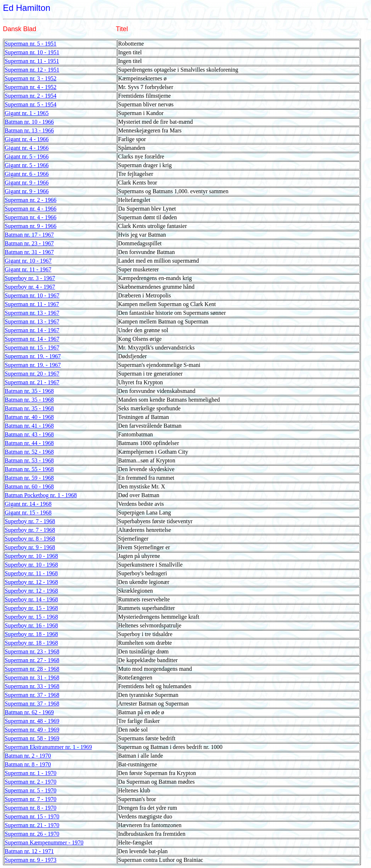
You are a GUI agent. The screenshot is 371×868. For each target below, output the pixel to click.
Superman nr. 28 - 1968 (32, 669)
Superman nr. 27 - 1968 (32, 660)
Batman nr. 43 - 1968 (29, 434)
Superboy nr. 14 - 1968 (31, 599)
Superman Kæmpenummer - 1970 (44, 842)
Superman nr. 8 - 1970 (31, 808)
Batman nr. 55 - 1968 (29, 469)
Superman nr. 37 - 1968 (32, 695)
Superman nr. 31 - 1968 (32, 678)
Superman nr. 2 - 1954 (31, 96)
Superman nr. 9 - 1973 (31, 860)
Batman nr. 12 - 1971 (29, 851)
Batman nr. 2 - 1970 (28, 756)
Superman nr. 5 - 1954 (31, 104)
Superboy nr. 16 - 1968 (31, 625)
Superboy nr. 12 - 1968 (31, 582)
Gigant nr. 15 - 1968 (28, 513)
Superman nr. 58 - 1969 (32, 738)
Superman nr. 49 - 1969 (32, 730)
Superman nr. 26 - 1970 (32, 834)
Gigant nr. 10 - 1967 (28, 261)
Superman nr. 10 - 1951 (32, 52)
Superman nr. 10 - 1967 (32, 295)
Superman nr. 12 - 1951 (32, 70)
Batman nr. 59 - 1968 (29, 478)
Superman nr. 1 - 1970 (31, 773)
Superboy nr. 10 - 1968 (31, 556)
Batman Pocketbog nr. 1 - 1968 (41, 495)
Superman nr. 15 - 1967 (32, 348)
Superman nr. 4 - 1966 (31, 209)
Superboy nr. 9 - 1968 (30, 547)
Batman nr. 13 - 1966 (29, 130)
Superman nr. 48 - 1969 (32, 721)
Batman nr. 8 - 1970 (28, 764)
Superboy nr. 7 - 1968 (30, 521)
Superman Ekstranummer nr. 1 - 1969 (48, 747)
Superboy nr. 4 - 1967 (30, 287)
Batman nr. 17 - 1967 (29, 235)
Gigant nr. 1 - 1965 (27, 113)
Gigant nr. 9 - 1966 (27, 183)
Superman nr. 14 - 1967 (32, 330)
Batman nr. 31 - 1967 (29, 252)
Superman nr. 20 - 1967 (32, 374)
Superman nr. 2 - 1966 (31, 200)
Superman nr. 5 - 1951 (31, 44)
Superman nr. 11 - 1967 (32, 304)
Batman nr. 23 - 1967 (29, 243)
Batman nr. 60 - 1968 (29, 486)
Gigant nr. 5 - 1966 (27, 156)
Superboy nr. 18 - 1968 (31, 634)
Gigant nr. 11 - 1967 (28, 269)
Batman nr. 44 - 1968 (29, 443)
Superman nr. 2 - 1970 (31, 782)
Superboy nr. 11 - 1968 (31, 573)
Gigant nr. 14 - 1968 (28, 504)
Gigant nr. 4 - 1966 (27, 139)
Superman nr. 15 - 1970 (32, 816)
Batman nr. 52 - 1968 (29, 452)
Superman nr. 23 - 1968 (32, 651)
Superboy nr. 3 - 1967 (30, 278)
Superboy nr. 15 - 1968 (31, 608)
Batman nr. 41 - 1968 (29, 426)
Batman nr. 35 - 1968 (29, 391)
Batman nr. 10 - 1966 (29, 122)
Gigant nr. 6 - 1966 (27, 174)
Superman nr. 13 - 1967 (32, 313)
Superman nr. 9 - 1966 (31, 226)
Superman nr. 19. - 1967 (33, 356)
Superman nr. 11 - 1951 (32, 61)
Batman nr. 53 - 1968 (29, 460)
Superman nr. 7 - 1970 (31, 799)
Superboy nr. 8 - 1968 (30, 539)
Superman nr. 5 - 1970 (31, 790)
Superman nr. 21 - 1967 (32, 382)
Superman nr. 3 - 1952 (31, 78)
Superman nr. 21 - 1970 (32, 825)
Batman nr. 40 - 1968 (29, 417)
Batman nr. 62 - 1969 (29, 712)
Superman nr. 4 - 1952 (31, 87)
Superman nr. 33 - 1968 (32, 686)
